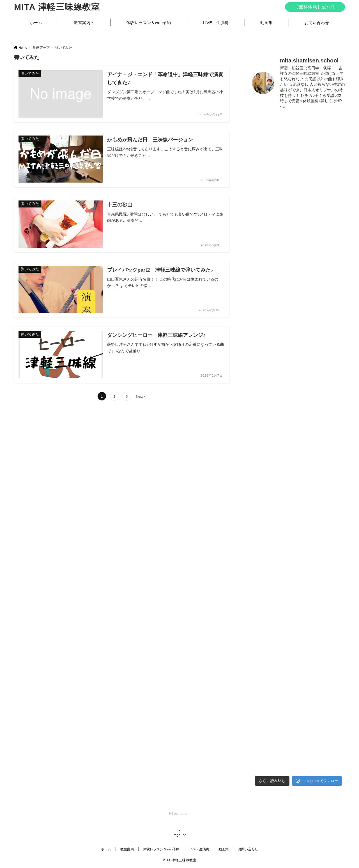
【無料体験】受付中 (315, 7)
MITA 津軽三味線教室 (57, 7)
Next (139, 396)
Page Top (179, 833)
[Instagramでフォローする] (179, 814)
